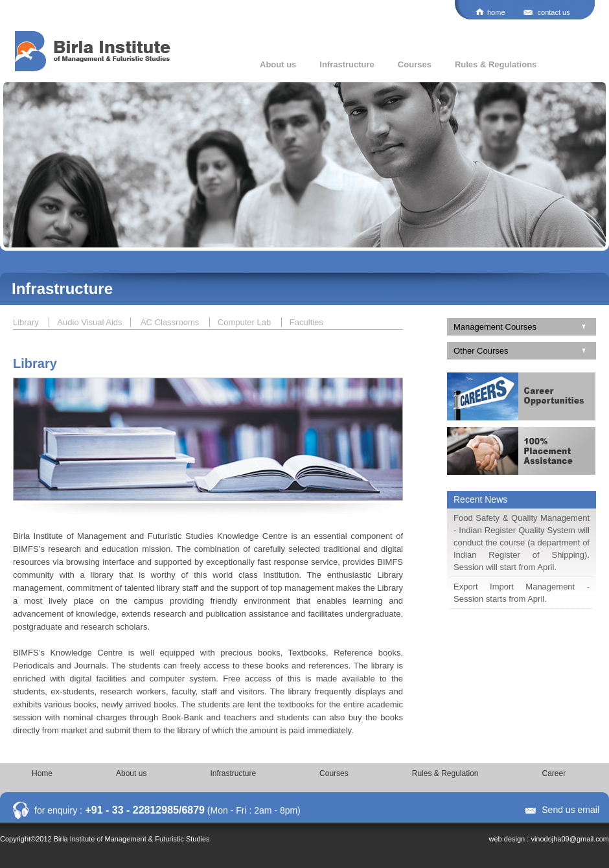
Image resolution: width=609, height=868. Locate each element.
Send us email (570, 810)
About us (278, 64)
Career (554, 773)
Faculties (306, 322)
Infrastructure (347, 64)
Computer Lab (246, 322)
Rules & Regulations (496, 64)
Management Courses (495, 327)
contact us (554, 12)
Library (27, 322)
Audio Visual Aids (89, 322)
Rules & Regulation (445, 773)
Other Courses (481, 351)
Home (42, 773)
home (496, 12)
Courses (415, 64)
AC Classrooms (171, 322)
